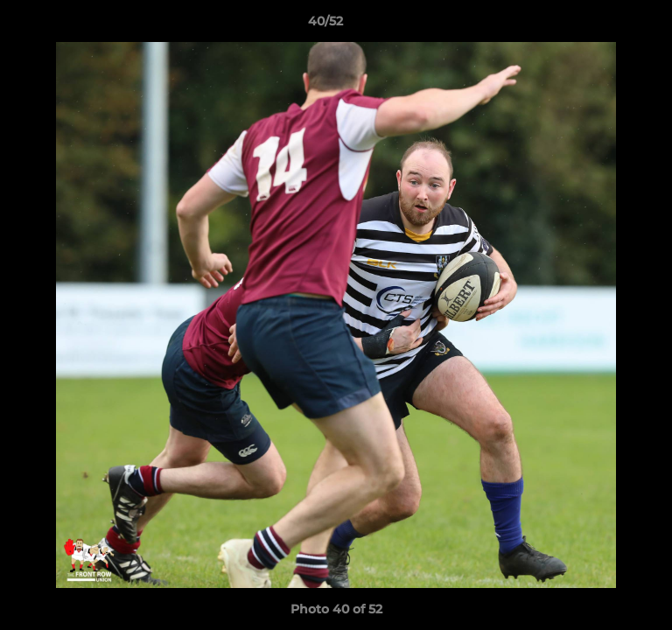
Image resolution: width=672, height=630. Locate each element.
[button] (609, 25)
